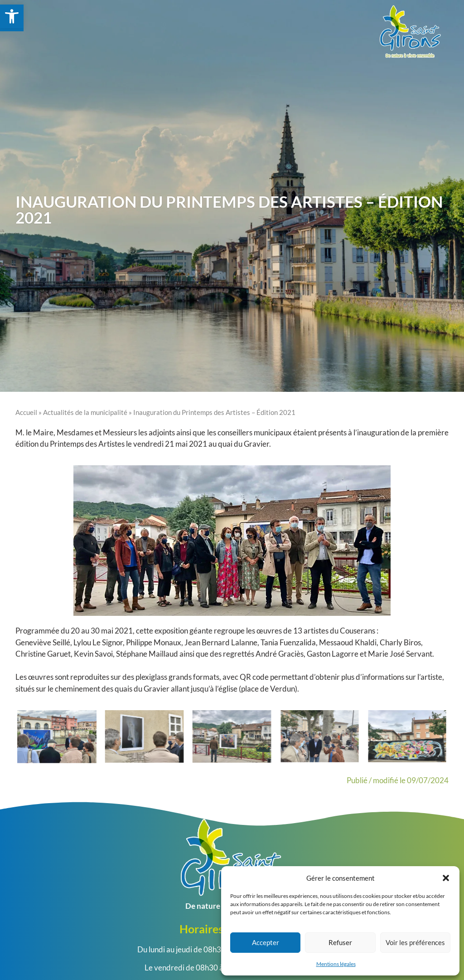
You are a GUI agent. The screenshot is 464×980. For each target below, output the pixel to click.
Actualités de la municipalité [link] (85, 412)
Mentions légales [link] (336, 964)
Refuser (340, 942)
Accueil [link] (26, 412)
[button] (446, 878)
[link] (12, 16)
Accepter (266, 942)
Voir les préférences (415, 942)
